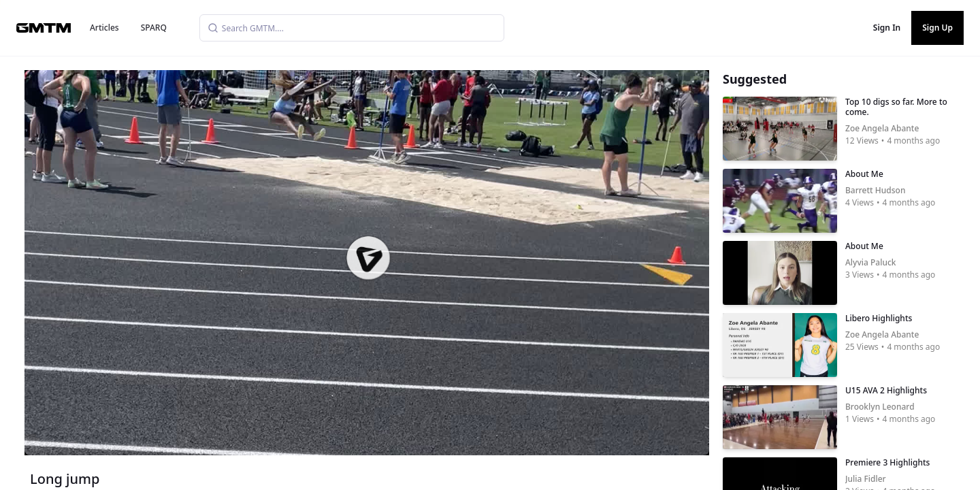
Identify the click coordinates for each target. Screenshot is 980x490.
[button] (368, 258)
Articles (104, 28)
